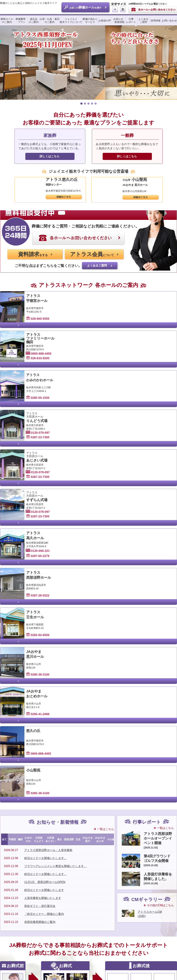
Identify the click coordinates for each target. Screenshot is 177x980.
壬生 (78, 648)
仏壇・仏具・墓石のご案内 (50, 21)
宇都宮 (12, 648)
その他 (111, 648)
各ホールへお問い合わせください (157, 10)
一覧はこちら (105, 638)
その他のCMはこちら (160, 714)
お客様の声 (105, 21)
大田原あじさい (50, 648)
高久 (60, 648)
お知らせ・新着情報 (118, 21)
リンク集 (111, 970)
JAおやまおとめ (100, 648)
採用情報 (156, 21)
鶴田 (20, 648)
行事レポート (131, 21)
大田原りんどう (39, 648)
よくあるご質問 (143, 21)
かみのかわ (28, 648)
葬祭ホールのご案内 (7, 21)
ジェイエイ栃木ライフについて (71, 21)
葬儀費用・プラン (21, 21)
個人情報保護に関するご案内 (156, 970)
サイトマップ (129, 970)
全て (4, 648)
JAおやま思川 (88, 648)
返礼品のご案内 (34, 21)
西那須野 (69, 648)
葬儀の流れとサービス (90, 21)
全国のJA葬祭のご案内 (74, 863)
